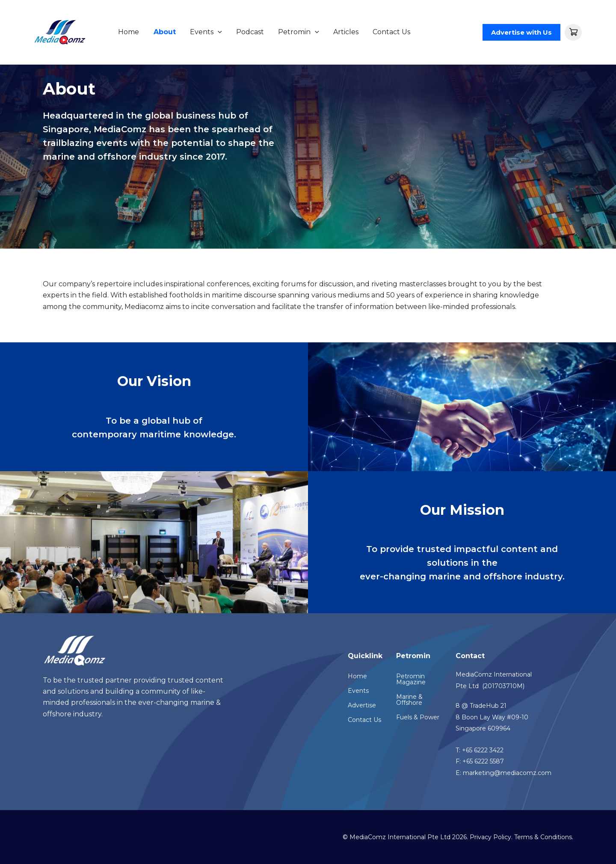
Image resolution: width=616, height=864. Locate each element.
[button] (521, 32)
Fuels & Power (418, 717)
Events (358, 690)
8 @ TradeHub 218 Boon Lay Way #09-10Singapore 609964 (492, 717)
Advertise (362, 705)
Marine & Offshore (409, 699)
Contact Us (364, 719)
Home (357, 676)
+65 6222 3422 (483, 750)
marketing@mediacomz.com (507, 772)
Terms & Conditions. (544, 837)
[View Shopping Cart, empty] (575, 32)
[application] (220, 32)
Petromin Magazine (411, 679)
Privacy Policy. (492, 837)
